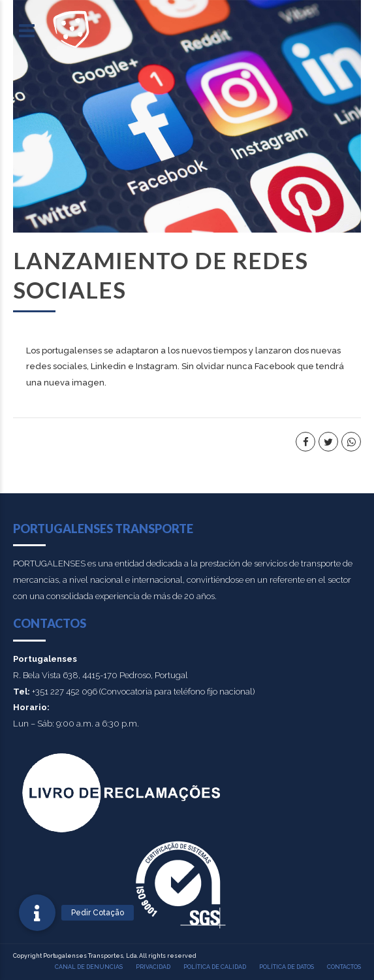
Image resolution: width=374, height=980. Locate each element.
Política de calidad (215, 967)
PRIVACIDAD (153, 967)
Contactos (344, 967)
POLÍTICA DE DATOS (287, 967)
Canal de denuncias (89, 967)
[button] (37, 913)
